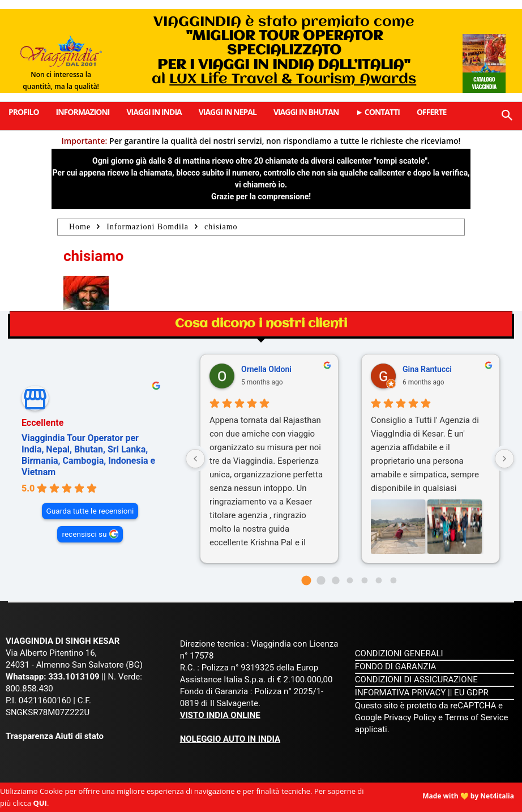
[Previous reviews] (195, 459)
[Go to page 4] (364, 581)
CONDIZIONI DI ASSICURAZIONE (416, 679)
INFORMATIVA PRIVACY (401, 693)
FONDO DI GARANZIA (396, 666)
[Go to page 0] (307, 580)
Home (80, 227)
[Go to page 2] (335, 580)
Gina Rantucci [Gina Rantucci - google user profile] (427, 369)
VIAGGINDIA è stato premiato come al (284, 51)
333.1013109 (74, 677)
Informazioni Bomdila (147, 227)
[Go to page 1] (321, 580)
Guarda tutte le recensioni (90, 511)
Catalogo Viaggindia (484, 83)
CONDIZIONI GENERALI (399, 653)
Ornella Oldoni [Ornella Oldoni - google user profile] (266, 369)
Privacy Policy (411, 717)
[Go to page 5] (379, 581)
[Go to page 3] (350, 581)
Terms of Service (476, 717)
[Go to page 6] (393, 581)
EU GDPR (471, 693)
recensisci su (84, 534)
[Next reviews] (504, 459)
